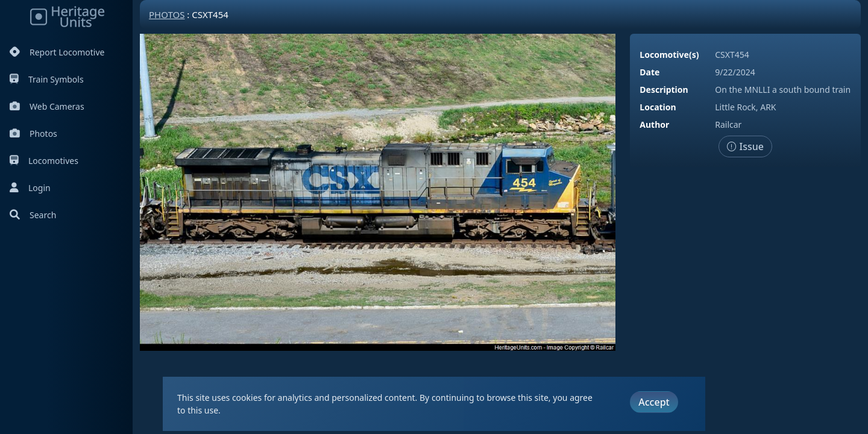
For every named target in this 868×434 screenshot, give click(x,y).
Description (664, 90)
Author (654, 124)
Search (33, 215)
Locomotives (44, 161)
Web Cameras (47, 106)
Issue (745, 146)
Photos (33, 134)
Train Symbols (47, 79)
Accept (654, 402)
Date (649, 72)
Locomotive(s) (669, 55)
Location (658, 107)
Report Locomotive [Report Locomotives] (57, 52)
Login (30, 188)
